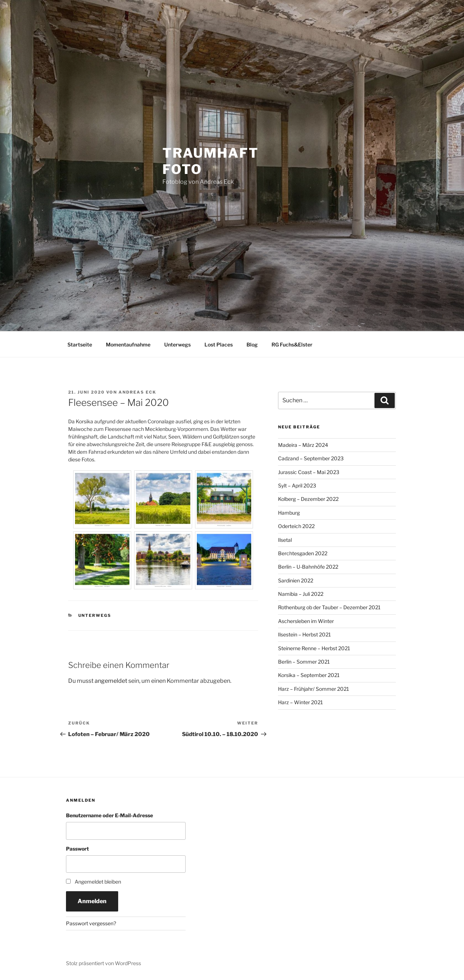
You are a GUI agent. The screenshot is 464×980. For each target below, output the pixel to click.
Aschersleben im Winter (306, 621)
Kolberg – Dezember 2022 (308, 499)
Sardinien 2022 (296, 580)
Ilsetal (285, 540)
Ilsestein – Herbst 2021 (304, 634)
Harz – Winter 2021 (301, 702)
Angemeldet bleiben (98, 882)
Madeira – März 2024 (303, 445)
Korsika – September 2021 (309, 675)
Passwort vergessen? (91, 923)
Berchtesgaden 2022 (303, 553)
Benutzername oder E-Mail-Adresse (109, 815)
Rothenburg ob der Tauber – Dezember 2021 (329, 607)
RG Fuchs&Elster (292, 344)
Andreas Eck (137, 392)
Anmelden (92, 901)
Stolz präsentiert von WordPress (103, 963)
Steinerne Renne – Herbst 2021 (314, 648)
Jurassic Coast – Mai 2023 (309, 472)
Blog (252, 344)
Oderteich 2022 (296, 526)
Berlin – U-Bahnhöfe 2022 (308, 567)
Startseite (80, 344)
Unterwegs (177, 344)
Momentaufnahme (128, 344)
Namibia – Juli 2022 (301, 594)
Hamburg (289, 513)
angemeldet (111, 681)
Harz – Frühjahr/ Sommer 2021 (314, 689)
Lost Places (219, 344)
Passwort (77, 849)
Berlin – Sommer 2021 (304, 662)
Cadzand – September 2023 (311, 458)
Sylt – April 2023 (297, 485)
